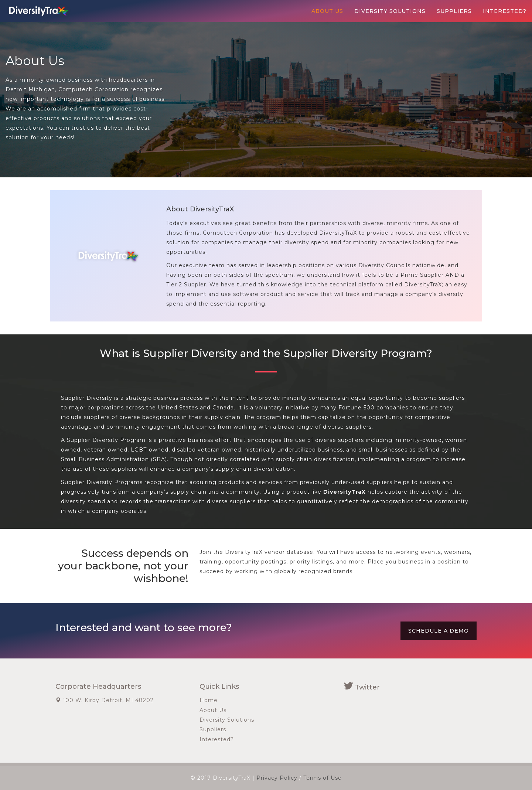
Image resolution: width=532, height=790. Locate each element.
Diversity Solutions (390, 11)
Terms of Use (323, 778)
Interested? (505, 11)
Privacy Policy (277, 778)
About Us (327, 11)
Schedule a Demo (439, 631)
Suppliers (454, 11)
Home (209, 700)
